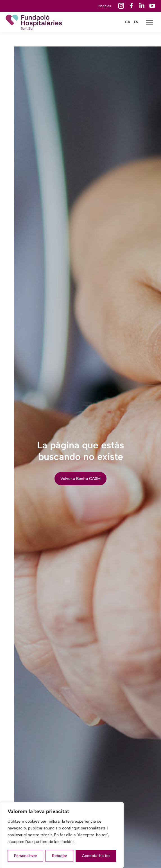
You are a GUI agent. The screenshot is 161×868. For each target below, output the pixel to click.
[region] (62, 835)
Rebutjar (60, 856)
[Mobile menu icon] (149, 22)
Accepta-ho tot (96, 856)
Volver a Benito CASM (80, 479)
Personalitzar (26, 856)
